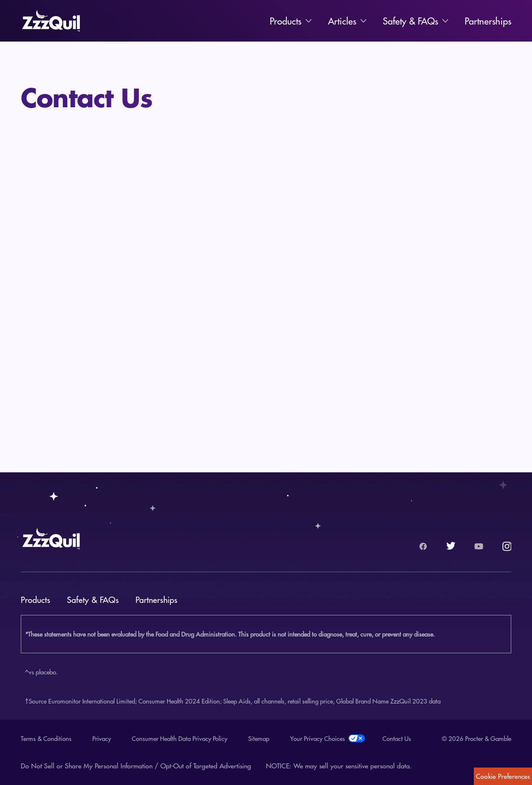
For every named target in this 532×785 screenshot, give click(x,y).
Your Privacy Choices (326, 738)
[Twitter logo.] (451, 546)
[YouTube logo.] (479, 546)
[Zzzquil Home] (51, 21)
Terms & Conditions (46, 738)
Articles (342, 21)
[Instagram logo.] (507, 546)
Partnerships (488, 21)
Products (286, 21)
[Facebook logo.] (423, 546)
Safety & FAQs (410, 21)
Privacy (102, 738)
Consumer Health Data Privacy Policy (180, 738)
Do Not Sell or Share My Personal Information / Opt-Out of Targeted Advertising (136, 766)
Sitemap (259, 738)
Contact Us (397, 738)
